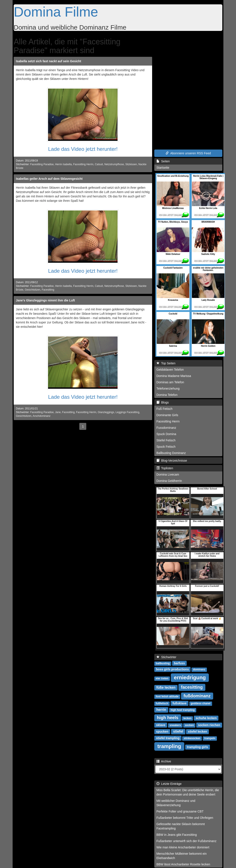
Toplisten (165, 468)
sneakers (175, 725)
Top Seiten (166, 363)
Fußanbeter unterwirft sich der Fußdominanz (186, 841)
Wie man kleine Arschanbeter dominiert (183, 847)
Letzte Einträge (169, 784)
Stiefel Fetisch (166, 440)
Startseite (163, 168)
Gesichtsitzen (32, 290)
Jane (58, 412)
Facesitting (48, 290)
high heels (168, 718)
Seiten (163, 161)
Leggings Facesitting (127, 412)
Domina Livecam (168, 474)
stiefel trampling (168, 738)
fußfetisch (162, 703)
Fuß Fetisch (165, 409)
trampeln (210, 738)
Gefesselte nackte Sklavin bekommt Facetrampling (181, 826)
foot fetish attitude (167, 696)
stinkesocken (192, 738)
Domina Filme (56, 12)
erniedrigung (190, 677)
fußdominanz (197, 696)
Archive (164, 761)
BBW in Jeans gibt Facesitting (177, 835)
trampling (169, 746)
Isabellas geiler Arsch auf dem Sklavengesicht (49, 179)
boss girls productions (172, 669)
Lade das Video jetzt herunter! (83, 149)
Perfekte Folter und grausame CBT (180, 811)
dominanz (199, 670)
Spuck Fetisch (166, 447)
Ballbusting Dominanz (171, 453)
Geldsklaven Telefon (170, 370)
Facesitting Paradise (42, 164)
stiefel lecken (198, 732)
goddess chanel (201, 703)
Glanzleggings (106, 412)
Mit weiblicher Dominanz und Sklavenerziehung (176, 803)
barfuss (179, 663)
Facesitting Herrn (168, 421)
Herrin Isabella (63, 164)
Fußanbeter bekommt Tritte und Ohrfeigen (185, 818)
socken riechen (209, 725)
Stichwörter (166, 657)
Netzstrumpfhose (114, 164)
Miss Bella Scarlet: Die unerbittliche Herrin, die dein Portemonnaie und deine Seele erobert (188, 792)
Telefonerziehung (168, 389)
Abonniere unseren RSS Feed (188, 153)
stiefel (178, 731)
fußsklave (180, 703)
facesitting (192, 687)
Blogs (163, 402)
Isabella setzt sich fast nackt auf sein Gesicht (48, 61)
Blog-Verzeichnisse (172, 461)
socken (189, 725)
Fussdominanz (166, 428)
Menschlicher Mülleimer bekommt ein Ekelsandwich (182, 856)
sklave (161, 725)
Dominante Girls (167, 415)
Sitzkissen (131, 164)
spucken (162, 732)
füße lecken (166, 687)
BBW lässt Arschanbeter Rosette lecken (183, 864)
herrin (161, 710)
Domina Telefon (167, 395)
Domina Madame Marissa (174, 376)
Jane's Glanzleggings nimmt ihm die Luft (45, 300)
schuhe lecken (206, 718)
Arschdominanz (42, 416)
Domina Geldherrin (169, 481)
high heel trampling (183, 710)
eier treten (162, 678)
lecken (187, 718)
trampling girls (197, 747)
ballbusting (163, 663)
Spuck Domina (166, 434)
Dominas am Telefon (170, 382)
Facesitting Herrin (83, 164)
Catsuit (99, 164)
